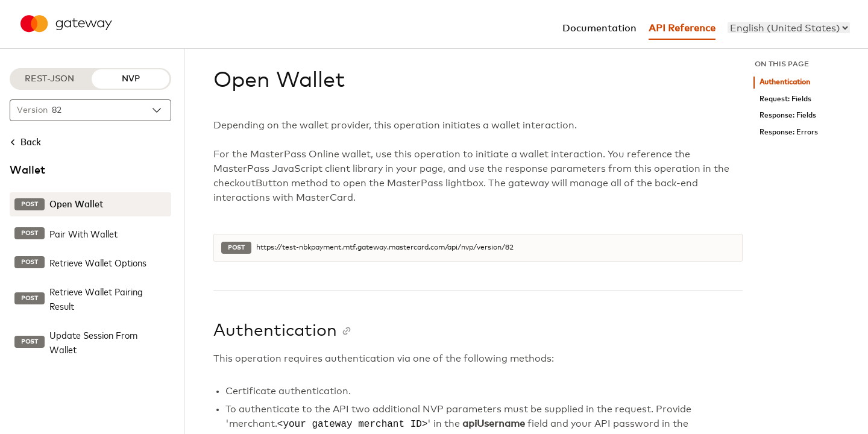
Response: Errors (789, 132)
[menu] (789, 28)
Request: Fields (785, 99)
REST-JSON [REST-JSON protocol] (49, 79)
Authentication (785, 82)
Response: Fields (788, 115)
